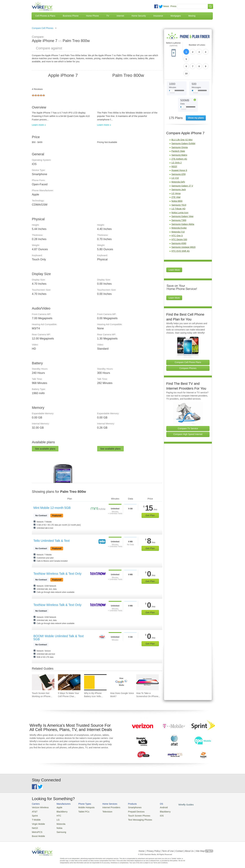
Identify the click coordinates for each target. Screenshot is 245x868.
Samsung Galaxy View (182, 199)
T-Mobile (36, 819)
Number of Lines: (197, 45)
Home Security (139, 16)
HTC (57, 815)
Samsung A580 (179, 226)
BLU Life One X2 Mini (182, 123)
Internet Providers (107, 807)
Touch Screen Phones (133, 815)
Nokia (57, 826)
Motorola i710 (178, 215)
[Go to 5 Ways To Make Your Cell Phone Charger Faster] (69, 682)
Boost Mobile (38, 834)
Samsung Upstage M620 (183, 230)
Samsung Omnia (180, 130)
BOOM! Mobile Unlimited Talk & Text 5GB (59, 638)
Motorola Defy (178, 165)
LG (56, 819)
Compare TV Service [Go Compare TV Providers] (188, 411)
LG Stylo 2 (176, 146)
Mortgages (176, 16)
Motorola (59, 822)
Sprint (35, 815)
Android (156, 807)
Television (104, 811)
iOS (154, 815)
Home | (142, 848)
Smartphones (129, 807)
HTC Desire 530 (179, 222)
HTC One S (177, 219)
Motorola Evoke (179, 211)
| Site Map (200, 848)
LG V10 (175, 161)
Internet (120, 16)
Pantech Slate (178, 134)
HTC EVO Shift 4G (181, 234)
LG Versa (176, 176)
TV (108, 16)
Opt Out (209, 848)
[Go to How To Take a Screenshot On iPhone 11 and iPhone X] (147, 682)
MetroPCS (37, 830)
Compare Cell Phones (43, 28)
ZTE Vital (176, 180)
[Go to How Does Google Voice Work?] (121, 682)
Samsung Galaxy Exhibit (183, 126)
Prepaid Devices (130, 811)
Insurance (158, 16)
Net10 (35, 826)
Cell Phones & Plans (45, 16)
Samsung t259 (178, 157)
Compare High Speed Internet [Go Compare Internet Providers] (188, 417)
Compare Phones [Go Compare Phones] (188, 351)
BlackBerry (60, 811)
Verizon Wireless (39, 807)
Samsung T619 (179, 188)
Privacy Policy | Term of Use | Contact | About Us (170, 848)
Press (173, 6)
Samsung (59, 830)
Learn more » (39, 125)
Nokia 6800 (177, 184)
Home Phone (92, 16)
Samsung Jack (179, 173)
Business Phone (71, 16)
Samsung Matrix (179, 138)
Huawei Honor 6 (179, 153)
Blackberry (157, 811)
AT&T (34, 811)
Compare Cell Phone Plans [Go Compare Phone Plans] (188, 345)
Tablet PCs (81, 811)
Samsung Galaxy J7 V (182, 169)
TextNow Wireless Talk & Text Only (57, 574)
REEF (174, 150)
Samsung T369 (179, 203)
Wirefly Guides (177, 804)
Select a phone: (173, 44)
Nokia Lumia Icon (180, 196)
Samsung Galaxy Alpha (183, 207)
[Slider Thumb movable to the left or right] (172, 75)
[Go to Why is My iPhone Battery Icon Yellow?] (95, 682)
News (166, 6)
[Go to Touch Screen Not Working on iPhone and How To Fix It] (43, 682)
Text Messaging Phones (134, 819)
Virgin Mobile (38, 822)
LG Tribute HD (178, 192)
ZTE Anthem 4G (179, 142)
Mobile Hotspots (84, 807)
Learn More (174, 253)
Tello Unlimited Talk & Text (52, 541)
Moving (192, 16)
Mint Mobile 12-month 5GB (52, 508)
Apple (57, 807)
